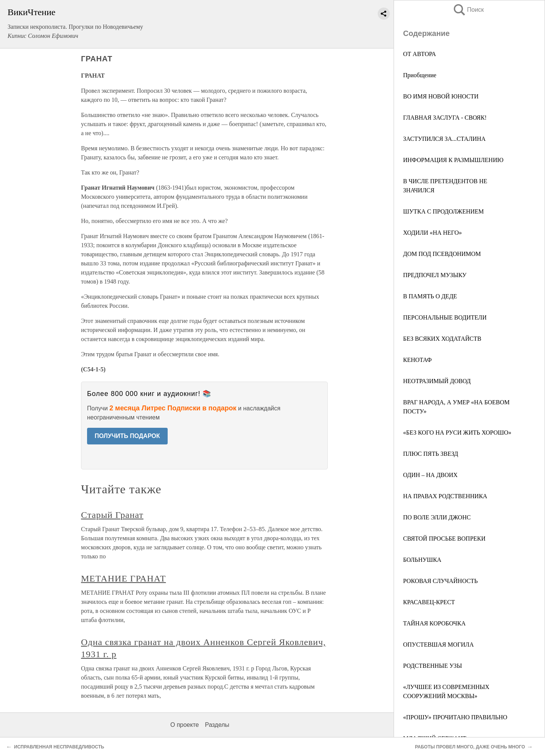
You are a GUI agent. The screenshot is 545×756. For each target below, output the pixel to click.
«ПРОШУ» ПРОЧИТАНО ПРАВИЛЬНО (455, 717)
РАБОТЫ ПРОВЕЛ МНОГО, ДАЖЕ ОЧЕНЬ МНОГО (470, 747)
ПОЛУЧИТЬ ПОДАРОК (127, 436)
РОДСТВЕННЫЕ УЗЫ (433, 666)
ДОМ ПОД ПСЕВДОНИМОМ (442, 254)
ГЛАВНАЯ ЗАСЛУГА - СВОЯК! (445, 118)
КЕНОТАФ (417, 360)
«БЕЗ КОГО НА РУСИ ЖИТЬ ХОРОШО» (457, 433)
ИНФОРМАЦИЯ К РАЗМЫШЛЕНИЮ (453, 160)
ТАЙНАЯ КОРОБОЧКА (434, 623)
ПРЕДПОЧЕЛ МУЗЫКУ (435, 275)
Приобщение (420, 75)
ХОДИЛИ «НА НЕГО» (432, 233)
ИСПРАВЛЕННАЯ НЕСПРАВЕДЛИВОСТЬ (59, 747)
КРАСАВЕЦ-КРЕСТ (429, 602)
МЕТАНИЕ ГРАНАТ (123, 578)
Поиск (468, 10)
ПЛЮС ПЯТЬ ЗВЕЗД (431, 454)
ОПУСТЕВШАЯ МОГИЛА (438, 645)
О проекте (185, 725)
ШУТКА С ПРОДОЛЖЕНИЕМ (443, 211)
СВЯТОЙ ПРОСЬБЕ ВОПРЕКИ (444, 539)
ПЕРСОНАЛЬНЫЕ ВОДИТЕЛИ (445, 317)
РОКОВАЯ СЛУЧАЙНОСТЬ (440, 581)
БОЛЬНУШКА (422, 560)
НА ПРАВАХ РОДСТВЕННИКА (445, 496)
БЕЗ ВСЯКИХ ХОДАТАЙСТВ (442, 339)
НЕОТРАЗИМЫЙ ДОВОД (437, 381)
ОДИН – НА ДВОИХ (430, 475)
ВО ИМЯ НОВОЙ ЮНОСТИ (441, 96)
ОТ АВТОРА (420, 54)
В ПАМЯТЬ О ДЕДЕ (430, 296)
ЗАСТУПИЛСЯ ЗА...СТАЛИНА (444, 139)
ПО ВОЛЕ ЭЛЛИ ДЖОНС (437, 517)
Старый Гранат (112, 515)
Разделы (217, 725)
